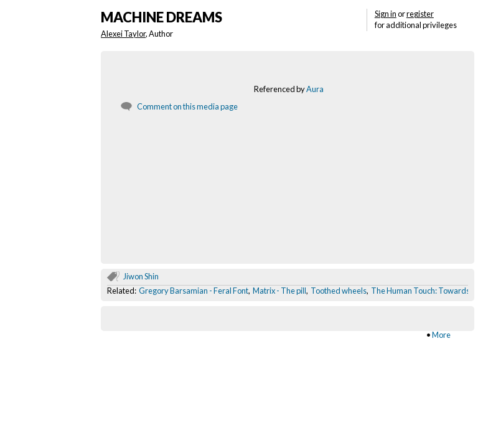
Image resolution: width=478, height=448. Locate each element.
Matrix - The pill (279, 291)
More (441, 335)
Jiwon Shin (141, 276)
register (420, 14)
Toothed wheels (339, 291)
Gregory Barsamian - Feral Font (194, 291)
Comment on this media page (187, 106)
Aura (315, 89)
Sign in (386, 14)
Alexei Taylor (123, 34)
